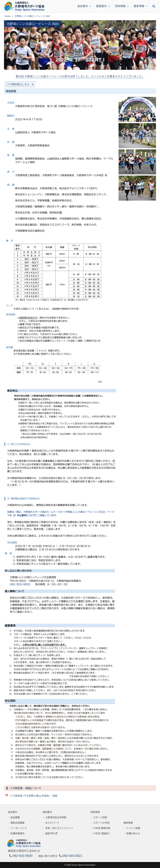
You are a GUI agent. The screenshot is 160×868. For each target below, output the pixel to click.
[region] (80, 45)
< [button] (8, 44)
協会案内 (84, 6)
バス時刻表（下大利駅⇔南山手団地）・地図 (34, 796)
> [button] (152, 44)
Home (8, 16)
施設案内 (103, 6)
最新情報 (141, 6)
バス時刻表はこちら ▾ (20, 84)
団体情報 (122, 6)
